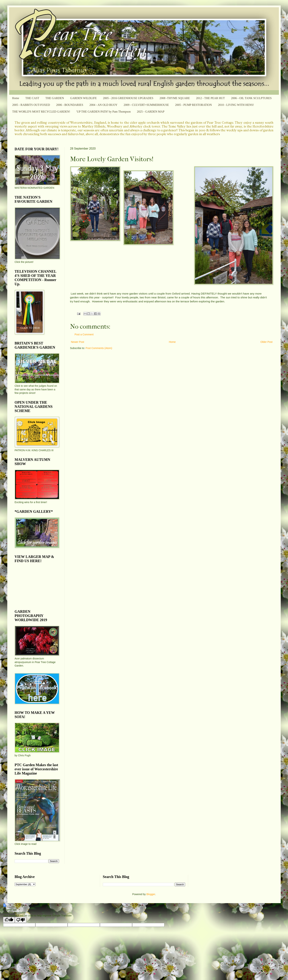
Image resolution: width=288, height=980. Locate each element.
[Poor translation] (21, 920)
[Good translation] (9, 920)
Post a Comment (84, 334)
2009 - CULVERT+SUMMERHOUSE (146, 105)
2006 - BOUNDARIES (70, 105)
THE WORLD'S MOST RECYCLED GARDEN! (41, 112)
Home (16, 98)
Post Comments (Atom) (99, 348)
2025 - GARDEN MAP (151, 112)
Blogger (151, 894)
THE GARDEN (55, 98)
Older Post (266, 342)
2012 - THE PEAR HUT (210, 98)
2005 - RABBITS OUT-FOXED (31, 105)
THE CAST (32, 98)
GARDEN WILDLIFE (83, 98)
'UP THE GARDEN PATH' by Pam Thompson (104, 112)
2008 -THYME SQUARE (175, 98)
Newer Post (77, 342)
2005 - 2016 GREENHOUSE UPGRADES (128, 98)
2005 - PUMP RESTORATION (193, 105)
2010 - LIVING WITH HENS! (236, 105)
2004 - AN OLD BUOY (103, 105)
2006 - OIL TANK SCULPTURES (251, 98)
